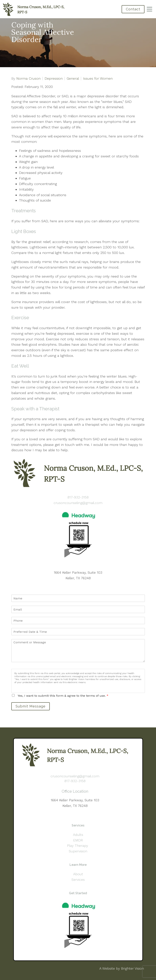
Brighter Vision (132, 968)
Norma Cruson (28, 78)
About (78, 874)
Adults (78, 835)
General (73, 78)
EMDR (78, 840)
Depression (54, 78)
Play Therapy (78, 846)
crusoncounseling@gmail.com (78, 503)
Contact (133, 9)
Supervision (78, 851)
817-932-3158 (78, 497)
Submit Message (31, 706)
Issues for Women (98, 78)
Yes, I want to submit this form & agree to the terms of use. (63, 696)
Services (78, 880)
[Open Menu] (149, 9)
